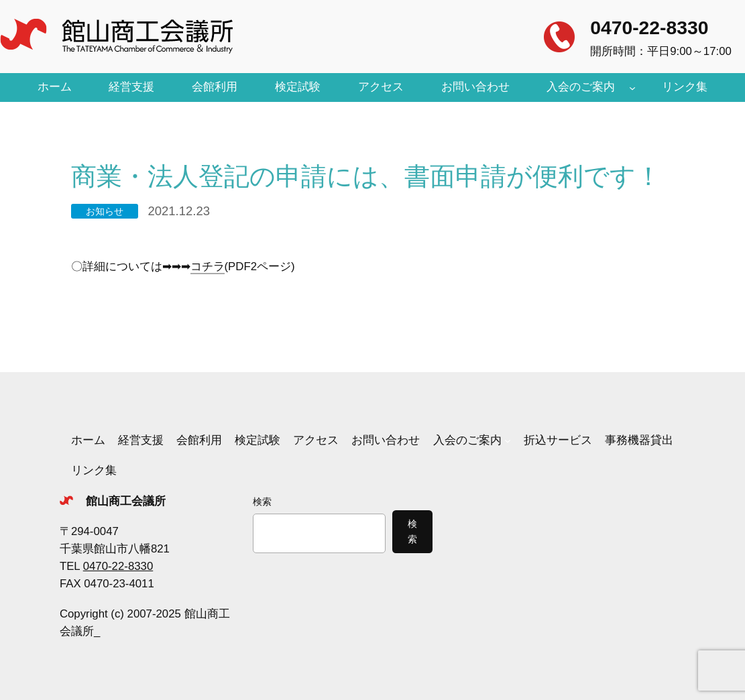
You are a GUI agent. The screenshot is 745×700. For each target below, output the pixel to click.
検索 (262, 502)
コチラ (208, 267)
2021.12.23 (179, 211)
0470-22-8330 (649, 27)
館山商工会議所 (126, 501)
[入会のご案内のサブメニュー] (632, 87)
